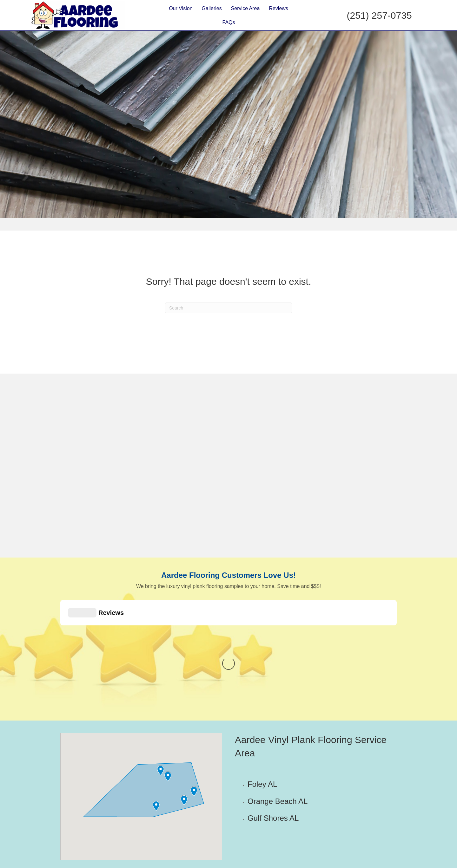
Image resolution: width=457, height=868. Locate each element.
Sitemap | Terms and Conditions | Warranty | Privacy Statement (333, 862)
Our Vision (181, 8)
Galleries (212, 8)
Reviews (278, 8)
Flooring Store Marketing (205, 862)
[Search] (228, 308)
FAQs (229, 22)
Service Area (245, 8)
